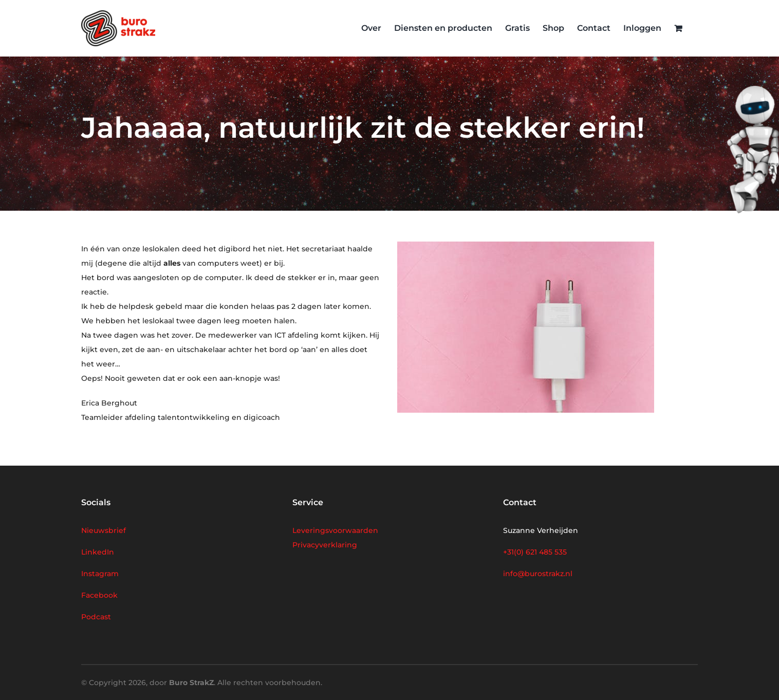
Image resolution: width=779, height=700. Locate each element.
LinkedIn (98, 552)
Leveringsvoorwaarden (335, 530)
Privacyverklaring (325, 545)
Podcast (96, 617)
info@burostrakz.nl (538, 574)
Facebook (99, 595)
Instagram (100, 574)
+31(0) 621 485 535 (535, 552)
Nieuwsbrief (104, 530)
